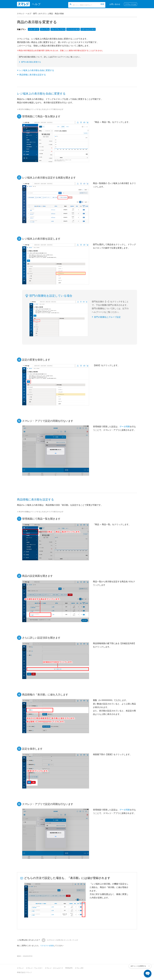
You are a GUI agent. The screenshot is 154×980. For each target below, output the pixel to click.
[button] (44, 940)
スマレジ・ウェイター (34, 968)
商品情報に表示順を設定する (33, 75)
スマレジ (20, 968)
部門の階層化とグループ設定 (107, 317)
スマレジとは (131, 4)
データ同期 (125, 426)
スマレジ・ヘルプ (24, 13)
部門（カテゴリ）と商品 (43, 13)
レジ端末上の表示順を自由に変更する (37, 70)
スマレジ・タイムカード (54, 968)
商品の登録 (59, 13)
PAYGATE (69, 968)
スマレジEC (79, 968)
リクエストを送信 (47, 946)
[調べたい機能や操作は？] (87, 5)
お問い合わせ (115, 4)
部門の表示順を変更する (31, 62)
